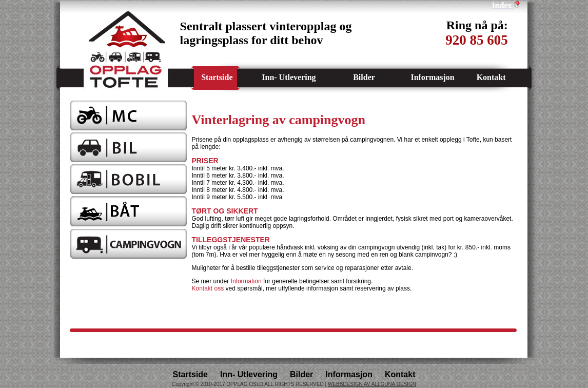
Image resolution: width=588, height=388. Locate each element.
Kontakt (491, 77)
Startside (217, 77)
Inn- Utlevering (289, 77)
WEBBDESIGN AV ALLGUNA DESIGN (372, 384)
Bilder (364, 77)
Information (246, 281)
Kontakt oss (208, 288)
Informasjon (432, 77)
